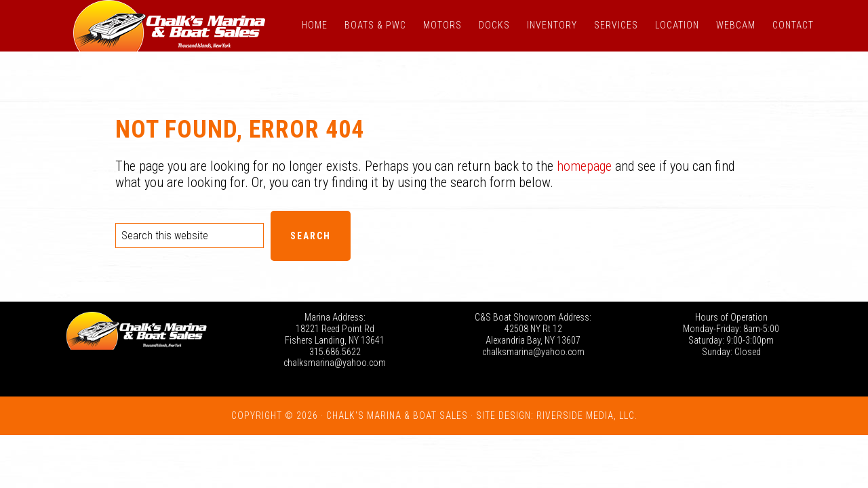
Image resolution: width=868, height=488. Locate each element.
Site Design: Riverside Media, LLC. (557, 415)
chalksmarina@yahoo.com (335, 363)
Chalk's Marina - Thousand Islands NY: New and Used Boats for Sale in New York (170, 26)
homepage (584, 166)
